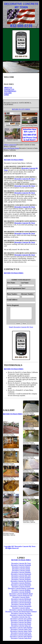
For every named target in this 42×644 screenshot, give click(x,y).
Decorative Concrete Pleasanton (21, 587)
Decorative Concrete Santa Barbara (21, 630)
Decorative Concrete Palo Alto (21, 578)
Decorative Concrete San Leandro (21, 621)
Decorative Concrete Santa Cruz (21, 635)
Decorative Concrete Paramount (21, 576)
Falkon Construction (10, 145)
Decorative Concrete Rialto (21, 600)
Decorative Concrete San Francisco (21, 617)
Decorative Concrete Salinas (21, 610)
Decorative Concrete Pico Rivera (21, 583)
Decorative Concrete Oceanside (21, 567)
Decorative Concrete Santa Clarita (21, 633)
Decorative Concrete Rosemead (21, 605)
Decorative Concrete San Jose (21, 619)
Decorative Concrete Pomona (21, 589)
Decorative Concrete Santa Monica (21, 639)
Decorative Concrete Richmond (21, 601)
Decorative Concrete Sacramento (21, 608)
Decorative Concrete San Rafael (21, 626)
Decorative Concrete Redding (21, 592)
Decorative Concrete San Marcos (21, 623)
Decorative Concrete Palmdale (21, 575)
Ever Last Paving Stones (11, 148)
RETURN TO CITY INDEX (21, 109)
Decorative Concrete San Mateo (21, 625)
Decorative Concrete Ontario (21, 569)
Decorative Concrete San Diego (21, 616)
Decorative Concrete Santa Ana (21, 628)
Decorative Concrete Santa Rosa (21, 641)
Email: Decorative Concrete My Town (21, 329)
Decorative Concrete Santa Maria (21, 637)
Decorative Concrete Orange (21, 571)
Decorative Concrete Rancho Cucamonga (21, 591)
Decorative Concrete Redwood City (21, 598)
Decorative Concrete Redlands (21, 594)
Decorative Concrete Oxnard (21, 573)
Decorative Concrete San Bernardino (21, 612)
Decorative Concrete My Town (25, 179)
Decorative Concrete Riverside (21, 603)
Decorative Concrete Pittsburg (21, 585)
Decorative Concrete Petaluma (21, 582)
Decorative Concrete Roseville (21, 607)
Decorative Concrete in (11, 103)
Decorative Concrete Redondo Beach (21, 596)
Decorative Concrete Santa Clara (21, 632)
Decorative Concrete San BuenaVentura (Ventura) (21, 614)
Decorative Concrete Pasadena (21, 580)
